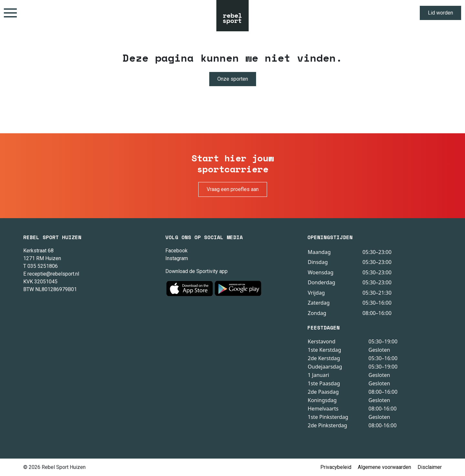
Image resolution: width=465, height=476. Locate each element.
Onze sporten (233, 79)
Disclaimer (430, 467)
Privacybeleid (336, 467)
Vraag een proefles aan (233, 189)
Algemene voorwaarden (384, 467)
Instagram (177, 258)
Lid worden (440, 13)
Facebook (176, 251)
